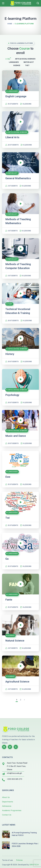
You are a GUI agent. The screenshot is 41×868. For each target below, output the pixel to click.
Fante (9, 600)
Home (10, 24)
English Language (16, 96)
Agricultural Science (17, 682)
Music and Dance (16, 436)
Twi (7, 518)
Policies (19, 860)
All (9, 59)
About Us (6, 797)
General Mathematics (18, 178)
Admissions (7, 806)
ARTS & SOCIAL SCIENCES (25, 59)
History (10, 354)
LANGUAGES (14, 62)
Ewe (8, 477)
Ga (7, 559)
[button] (38, 3)
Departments (8, 802)
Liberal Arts (12, 137)
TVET (27, 65)
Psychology (12, 395)
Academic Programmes (12, 810)
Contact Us (7, 815)
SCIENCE (17, 65)
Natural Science (15, 641)
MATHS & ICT (29, 62)
